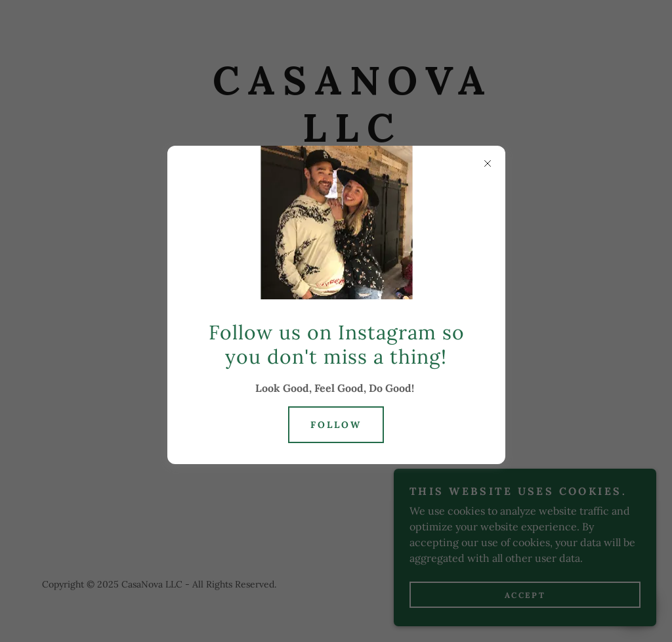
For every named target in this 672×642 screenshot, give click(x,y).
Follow (336, 425)
